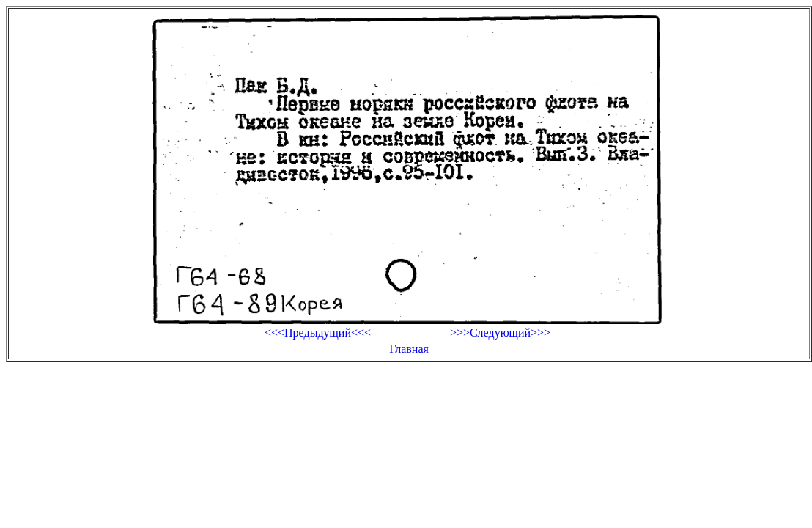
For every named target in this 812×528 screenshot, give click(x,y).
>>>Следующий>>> (500, 333)
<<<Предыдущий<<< (318, 333)
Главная (409, 349)
